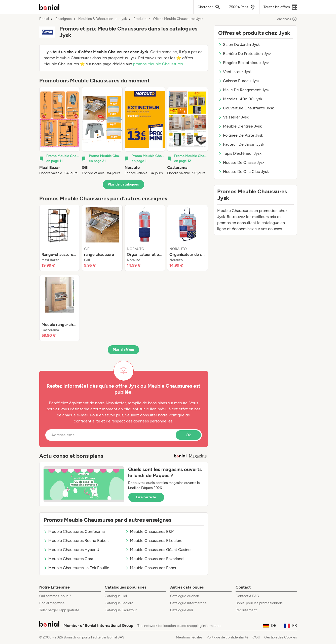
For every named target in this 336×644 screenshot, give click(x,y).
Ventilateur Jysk (235, 72)
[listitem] (60, 131)
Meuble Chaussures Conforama (74, 531)
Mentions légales (189, 637)
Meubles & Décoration (96, 19)
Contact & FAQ (247, 596)
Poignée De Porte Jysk (241, 135)
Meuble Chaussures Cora (68, 559)
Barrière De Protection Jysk (245, 54)
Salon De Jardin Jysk (239, 44)
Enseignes (64, 19)
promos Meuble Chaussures (158, 64)
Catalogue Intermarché (188, 603)
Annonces (287, 19)
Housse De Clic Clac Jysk (244, 172)
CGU (256, 637)
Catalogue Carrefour (121, 610)
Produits (140, 19)
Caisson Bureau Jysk (239, 81)
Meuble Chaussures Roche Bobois (76, 541)
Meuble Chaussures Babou (151, 568)
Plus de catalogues (123, 184)
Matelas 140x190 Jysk (240, 99)
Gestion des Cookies (281, 637)
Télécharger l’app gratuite (59, 610)
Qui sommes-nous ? (55, 596)
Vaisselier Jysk (233, 117)
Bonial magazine (52, 603)
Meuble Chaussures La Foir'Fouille (76, 568)
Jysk (123, 19)
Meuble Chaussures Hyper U (71, 550)
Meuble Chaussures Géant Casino (158, 550)
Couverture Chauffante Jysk (246, 108)
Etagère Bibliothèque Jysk (244, 63)
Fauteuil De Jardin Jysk (241, 144)
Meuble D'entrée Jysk (240, 126)
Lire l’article (146, 497)
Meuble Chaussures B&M (150, 531)
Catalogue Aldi (181, 610)
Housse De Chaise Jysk (241, 162)
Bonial (44, 19)
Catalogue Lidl (116, 596)
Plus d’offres (123, 350)
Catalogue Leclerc (119, 603)
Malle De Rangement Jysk (244, 90)
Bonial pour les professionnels (259, 603)
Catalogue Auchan (185, 596)
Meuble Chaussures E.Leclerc (154, 541)
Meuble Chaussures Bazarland (154, 559)
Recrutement (246, 610)
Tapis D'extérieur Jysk (240, 153)
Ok (188, 435)
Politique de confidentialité (228, 637)
